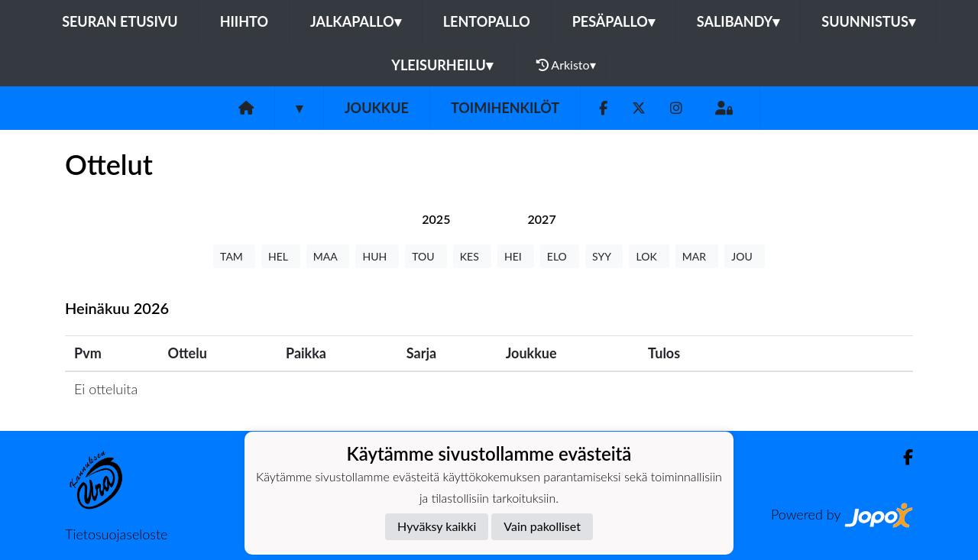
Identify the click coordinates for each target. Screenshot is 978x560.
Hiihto (244, 21)
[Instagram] (676, 108)
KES (472, 256)
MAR (697, 256)
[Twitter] (639, 108)
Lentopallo (487, 21)
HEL (281, 256)
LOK (649, 256)
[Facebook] (603, 108)
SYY (604, 256)
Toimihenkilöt (505, 108)
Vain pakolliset (542, 526)
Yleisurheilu (442, 65)
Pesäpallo (614, 21)
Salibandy (738, 21)
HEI (516, 256)
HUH (377, 256)
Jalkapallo (356, 21)
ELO (560, 256)
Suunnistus (868, 21)
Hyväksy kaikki (437, 526)
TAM (234, 256)
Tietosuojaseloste (116, 534)
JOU (745, 256)
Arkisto (566, 65)
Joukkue (377, 108)
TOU (426, 256)
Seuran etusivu (120, 21)
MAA (328, 256)
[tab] (436, 219)
